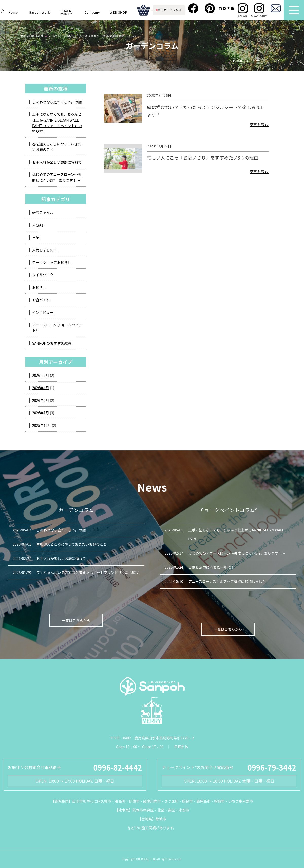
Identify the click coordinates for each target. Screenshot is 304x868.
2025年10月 (42, 425)
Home (13, 12)
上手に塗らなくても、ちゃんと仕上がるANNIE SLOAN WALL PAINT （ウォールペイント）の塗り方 (57, 123)
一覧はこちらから (76, 620)
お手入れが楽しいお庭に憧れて (57, 162)
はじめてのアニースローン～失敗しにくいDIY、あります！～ (57, 177)
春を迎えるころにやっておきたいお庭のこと (57, 147)
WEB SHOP (119, 12)
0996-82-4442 (118, 767)
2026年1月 (41, 413)
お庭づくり (41, 300)
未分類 (37, 225)
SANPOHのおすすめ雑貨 (52, 343)
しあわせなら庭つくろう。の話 (57, 102)
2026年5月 (41, 375)
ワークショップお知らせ (52, 262)
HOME (238, 61)
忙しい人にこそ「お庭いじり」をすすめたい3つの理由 (203, 157)
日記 (36, 237)
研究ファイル (43, 212)
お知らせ (39, 287)
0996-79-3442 (272, 767)
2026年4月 (41, 388)
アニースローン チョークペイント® (57, 328)
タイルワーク (43, 275)
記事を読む (259, 125)
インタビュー (43, 312)
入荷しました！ (45, 250)
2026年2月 (41, 400)
